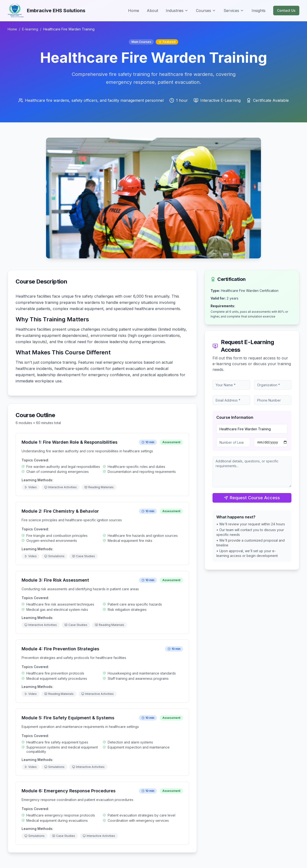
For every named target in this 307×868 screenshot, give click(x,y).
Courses (206, 11)
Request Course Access (252, 498)
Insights (259, 11)
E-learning (30, 29)
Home (134, 11)
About (152, 11)
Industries (177, 11)
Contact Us (286, 10)
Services (234, 11)
